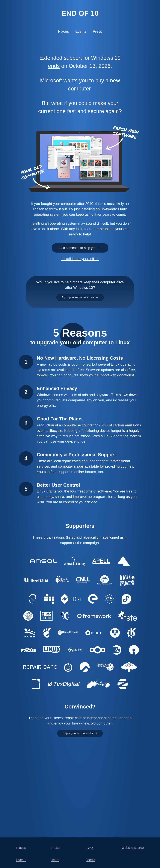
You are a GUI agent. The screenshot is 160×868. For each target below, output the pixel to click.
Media (91, 860)
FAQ (90, 848)
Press (97, 31)
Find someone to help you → (80, 250)
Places (63, 31)
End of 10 (80, 13)
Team (55, 860)
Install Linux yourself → (80, 263)
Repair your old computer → (80, 741)
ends (54, 66)
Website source (133, 848)
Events (81, 31)
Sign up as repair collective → (80, 302)
